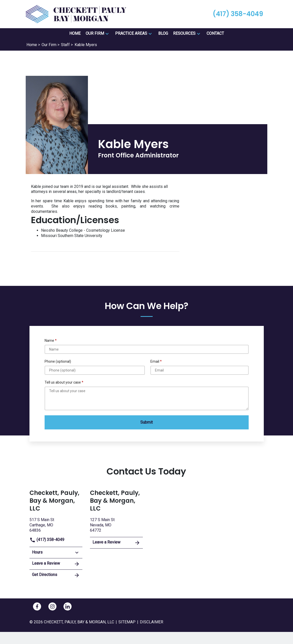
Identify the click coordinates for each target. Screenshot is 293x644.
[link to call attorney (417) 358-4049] (238, 14)
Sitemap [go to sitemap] (127, 622)
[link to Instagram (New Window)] (52, 606)
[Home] (75, 34)
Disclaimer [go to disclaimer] (152, 622)
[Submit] (147, 422)
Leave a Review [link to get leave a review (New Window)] (56, 564)
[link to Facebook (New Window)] (37, 606)
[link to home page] (76, 14)
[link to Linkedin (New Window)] (68, 606)
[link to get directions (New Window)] (56, 524)
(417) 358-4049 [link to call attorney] (47, 540)
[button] (107, 34)
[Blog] (163, 34)
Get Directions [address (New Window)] (56, 575)
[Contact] (215, 34)
